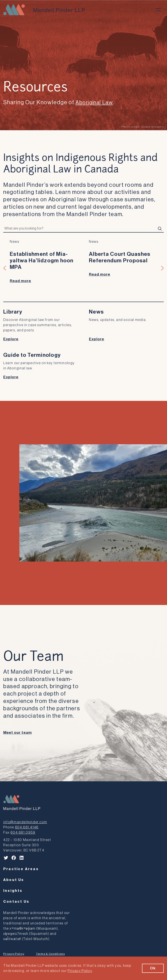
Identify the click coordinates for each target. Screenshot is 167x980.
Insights (13, 891)
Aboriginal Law (95, 102)
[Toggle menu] (158, 10)
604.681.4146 (27, 828)
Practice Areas (21, 869)
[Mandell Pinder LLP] (44, 10)
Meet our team (18, 733)
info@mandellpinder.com (25, 823)
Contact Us (16, 902)
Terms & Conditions (50, 954)
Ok (153, 968)
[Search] (160, 229)
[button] (5, 268)
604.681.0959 (23, 833)
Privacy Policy (14, 954)
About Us (14, 880)
